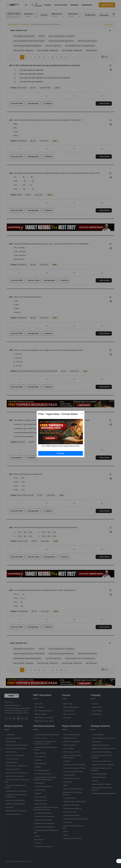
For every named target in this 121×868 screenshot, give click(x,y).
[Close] (82, 413)
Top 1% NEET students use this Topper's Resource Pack (60, 446)
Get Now (60, 453)
